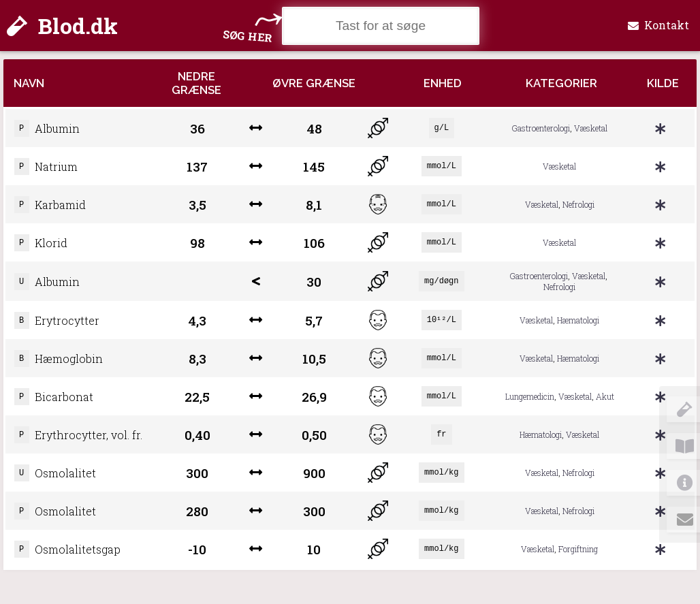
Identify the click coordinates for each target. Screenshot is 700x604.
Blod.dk (62, 26)
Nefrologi (578, 210)
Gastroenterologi (541, 129)
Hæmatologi (578, 330)
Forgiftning (578, 571)
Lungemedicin (530, 411)
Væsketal (591, 129)
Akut (605, 411)
